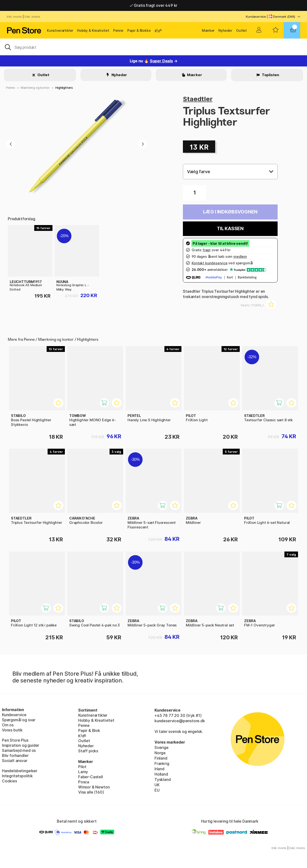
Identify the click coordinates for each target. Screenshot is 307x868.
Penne (118, 30)
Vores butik (12, 730)
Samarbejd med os (19, 750)
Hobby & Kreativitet (93, 30)
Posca (84, 782)
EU (157, 790)
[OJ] (153, 47)
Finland (161, 758)
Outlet (241, 30)
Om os (8, 725)
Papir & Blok (89, 730)
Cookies (9, 781)
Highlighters (64, 88)
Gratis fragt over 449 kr (153, 5)
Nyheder (225, 30)
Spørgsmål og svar (19, 720)
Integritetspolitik (17, 776)
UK (157, 785)
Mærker (208, 30)
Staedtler (198, 99)
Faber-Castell (91, 777)
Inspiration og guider (21, 745)
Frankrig (162, 763)
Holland (161, 774)
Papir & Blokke (139, 30)
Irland (159, 769)
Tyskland (163, 779)
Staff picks (88, 751)
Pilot (82, 767)
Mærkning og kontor (35, 88)
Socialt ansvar (15, 761)
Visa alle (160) (91, 792)
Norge (160, 753)
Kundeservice (256, 16)
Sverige (162, 747)
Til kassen (230, 229)
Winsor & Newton (94, 787)
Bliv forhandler (15, 755)
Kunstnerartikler (60, 30)
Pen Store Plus (15, 740)
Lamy (83, 772)
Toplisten (270, 75)
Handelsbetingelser (20, 771)
